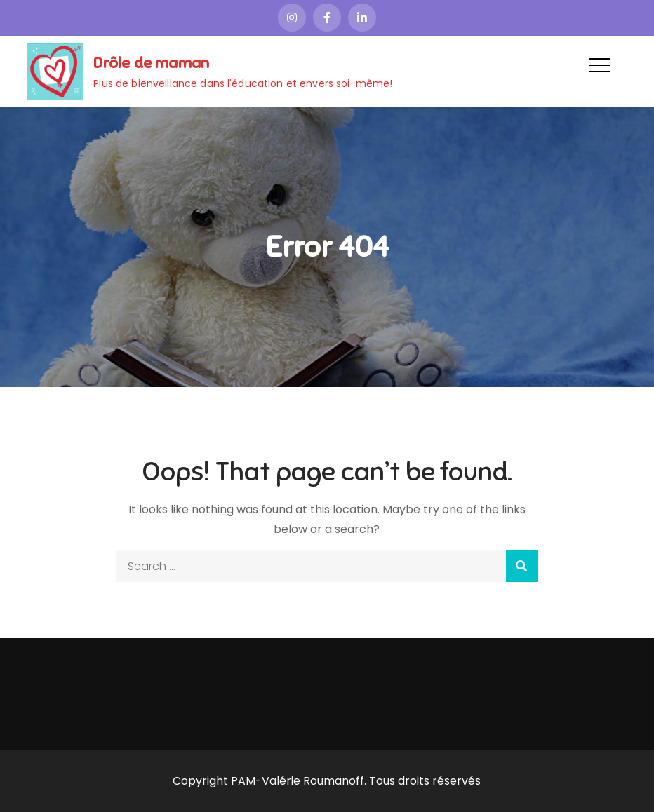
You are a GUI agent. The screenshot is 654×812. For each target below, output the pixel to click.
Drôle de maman (151, 63)
